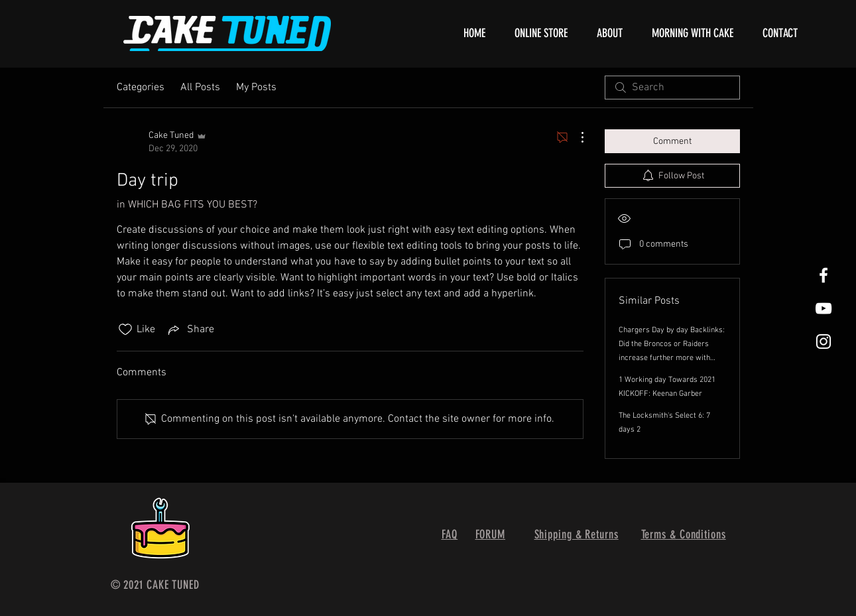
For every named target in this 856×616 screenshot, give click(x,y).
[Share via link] (190, 330)
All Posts (200, 88)
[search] (672, 88)
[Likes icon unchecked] (125, 330)
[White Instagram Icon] (824, 341)
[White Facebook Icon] (824, 275)
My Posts (256, 88)
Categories (141, 88)
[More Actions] (576, 137)
